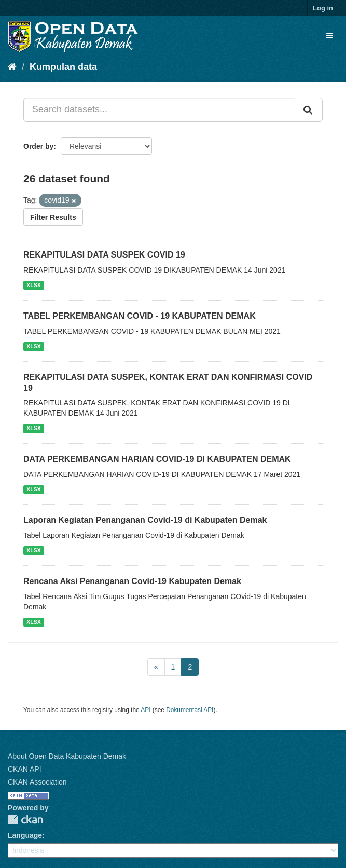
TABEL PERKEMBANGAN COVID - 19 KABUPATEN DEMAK (140, 316)
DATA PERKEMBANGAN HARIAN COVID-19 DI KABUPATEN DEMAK (157, 459)
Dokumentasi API (190, 710)
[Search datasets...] (159, 110)
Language (25, 835)
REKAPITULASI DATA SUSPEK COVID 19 (104, 255)
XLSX (33, 285)
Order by (38, 146)
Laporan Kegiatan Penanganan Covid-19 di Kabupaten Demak (145, 520)
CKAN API (25, 769)
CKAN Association (37, 782)
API (146, 710)
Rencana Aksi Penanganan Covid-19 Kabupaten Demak (132, 581)
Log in (323, 8)
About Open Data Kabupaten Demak (67, 756)
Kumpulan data (63, 67)
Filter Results (53, 217)
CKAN (25, 820)
